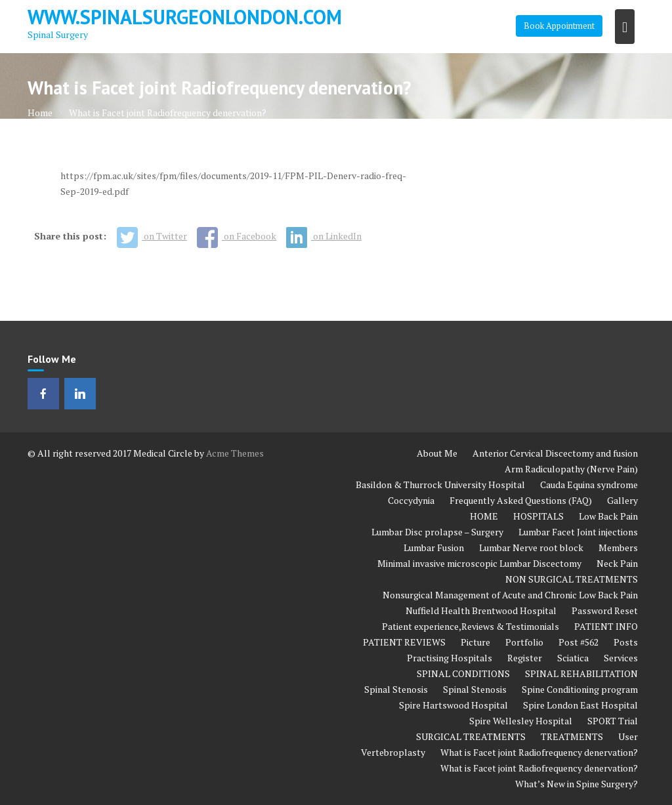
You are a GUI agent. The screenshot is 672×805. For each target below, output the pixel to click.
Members (618, 547)
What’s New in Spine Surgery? (577, 784)
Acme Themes (235, 453)
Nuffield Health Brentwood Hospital (481, 610)
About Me (437, 453)
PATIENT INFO (606, 626)
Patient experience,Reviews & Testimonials (471, 626)
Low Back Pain (608, 516)
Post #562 (578, 642)
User (628, 736)
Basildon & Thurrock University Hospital (440, 485)
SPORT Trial (613, 721)
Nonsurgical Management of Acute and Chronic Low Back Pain (510, 595)
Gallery (622, 500)
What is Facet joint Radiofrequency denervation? (539, 752)
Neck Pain (617, 563)
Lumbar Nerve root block (531, 547)
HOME (484, 516)
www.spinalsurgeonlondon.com (185, 17)
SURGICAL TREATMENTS (471, 736)
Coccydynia (411, 500)
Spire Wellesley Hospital (521, 721)
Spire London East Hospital (580, 705)
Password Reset (605, 610)
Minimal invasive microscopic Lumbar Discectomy (479, 563)
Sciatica (573, 658)
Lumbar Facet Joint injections (578, 532)
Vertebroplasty (393, 752)
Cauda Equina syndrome (589, 485)
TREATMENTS (572, 736)
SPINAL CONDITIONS (463, 673)
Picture (475, 642)
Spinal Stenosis (396, 689)
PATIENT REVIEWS (404, 642)
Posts (626, 642)
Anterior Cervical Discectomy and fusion (555, 453)
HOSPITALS (538, 516)
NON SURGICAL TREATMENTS (572, 579)
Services (621, 658)
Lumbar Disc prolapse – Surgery (437, 532)
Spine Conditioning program (580, 689)
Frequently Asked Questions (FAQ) (521, 500)
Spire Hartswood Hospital (453, 705)
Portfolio (524, 642)
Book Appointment (559, 26)
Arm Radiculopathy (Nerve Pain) (571, 469)
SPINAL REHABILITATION (581, 673)
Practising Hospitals (450, 658)
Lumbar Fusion (434, 547)
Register (525, 658)
